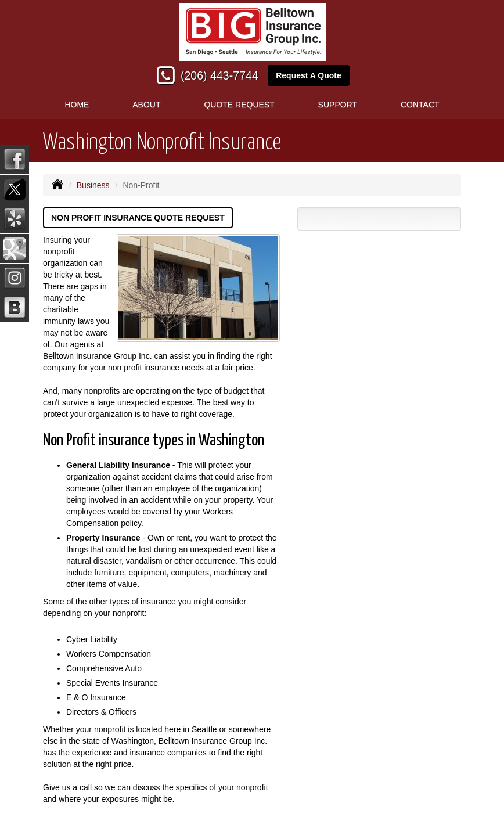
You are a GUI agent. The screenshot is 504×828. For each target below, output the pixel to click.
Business (93, 185)
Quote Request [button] (239, 105)
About (146, 105)
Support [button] (338, 105)
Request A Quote (309, 75)
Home (77, 105)
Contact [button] (420, 105)
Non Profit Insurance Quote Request (138, 218)
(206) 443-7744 (219, 75)
